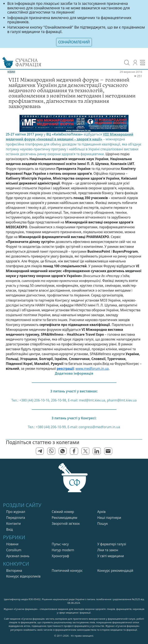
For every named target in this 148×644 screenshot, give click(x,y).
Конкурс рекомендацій (115, 571)
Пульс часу (60, 544)
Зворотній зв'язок (66, 524)
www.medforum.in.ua (92, 369)
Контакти (13, 524)
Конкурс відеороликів (23, 576)
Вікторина (14, 571)
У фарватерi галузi (112, 544)
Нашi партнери (109, 518)
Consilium (14, 550)
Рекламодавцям (64, 518)
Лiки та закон (108, 550)
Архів (101, 512)
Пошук (102, 524)
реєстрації (65, 369)
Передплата (16, 518)
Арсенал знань (18, 556)
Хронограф (60, 556)
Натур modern (63, 550)
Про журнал (16, 512)
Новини (12, 544)
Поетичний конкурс (67, 571)
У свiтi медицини (111, 556)
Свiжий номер (63, 512)
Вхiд (9, 530)
